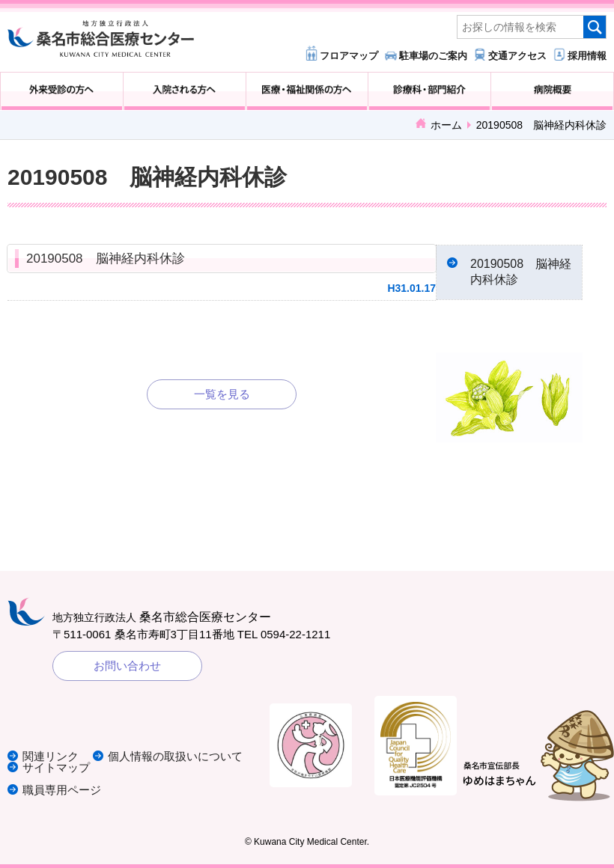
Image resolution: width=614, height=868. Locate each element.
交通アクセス (517, 55)
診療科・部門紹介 (429, 91)
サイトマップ (56, 767)
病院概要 (552, 91)
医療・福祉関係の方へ (307, 91)
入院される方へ (185, 91)
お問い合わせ (127, 666)
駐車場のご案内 (433, 55)
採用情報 (587, 55)
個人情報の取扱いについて (175, 756)
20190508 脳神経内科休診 (106, 259)
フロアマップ (349, 55)
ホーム (446, 125)
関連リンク (51, 756)
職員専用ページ (62, 790)
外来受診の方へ (62, 91)
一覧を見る (222, 394)
